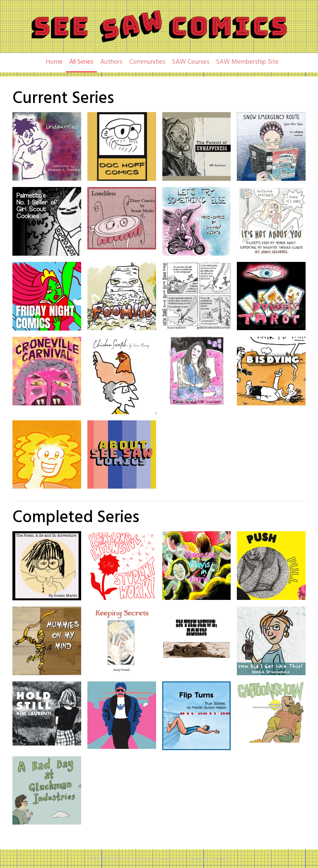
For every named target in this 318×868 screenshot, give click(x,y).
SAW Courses (191, 62)
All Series (81, 62)
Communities (147, 62)
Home (54, 62)
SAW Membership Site (247, 62)
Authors (111, 62)
